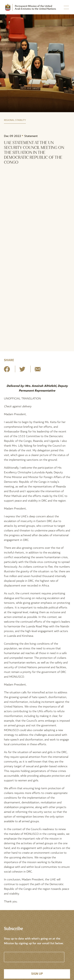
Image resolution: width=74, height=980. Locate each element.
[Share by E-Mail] (38, 371)
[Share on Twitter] (22, 371)
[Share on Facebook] (7, 371)
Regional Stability (15, 120)
